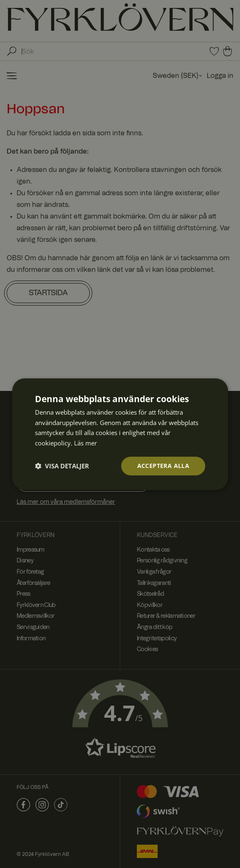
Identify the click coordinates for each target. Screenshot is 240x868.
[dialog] (120, 434)
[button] (62, 466)
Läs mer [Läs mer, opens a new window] (85, 443)
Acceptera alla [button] (163, 466)
